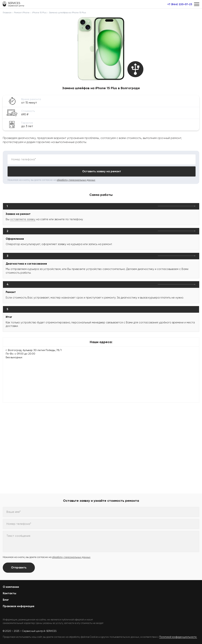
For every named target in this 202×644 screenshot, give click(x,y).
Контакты (9, 593)
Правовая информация (19, 606)
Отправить (19, 568)
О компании (11, 587)
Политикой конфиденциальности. (178, 637)
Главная (7, 13)
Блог (6, 600)
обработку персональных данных (76, 180)
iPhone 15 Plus (39, 13)
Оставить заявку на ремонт (102, 171)
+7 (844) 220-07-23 (180, 4)
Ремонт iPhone (22, 13)
